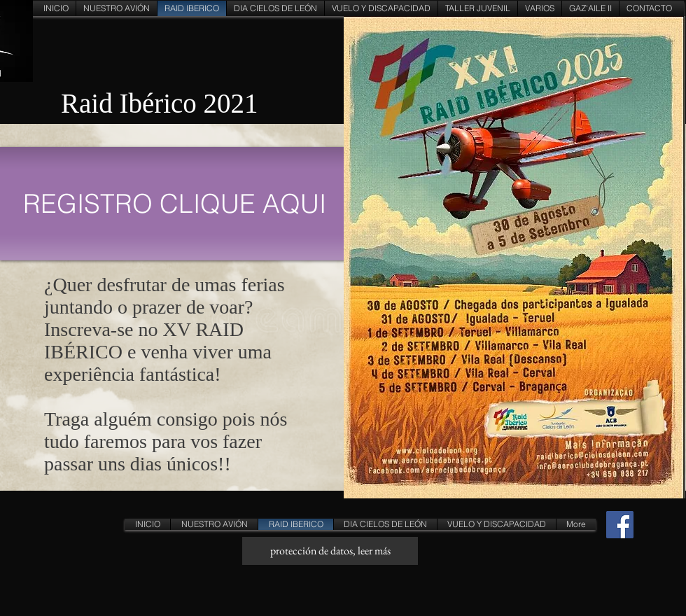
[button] (381, 8)
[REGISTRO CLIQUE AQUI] (175, 204)
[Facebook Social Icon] (620, 525)
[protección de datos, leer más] (330, 551)
